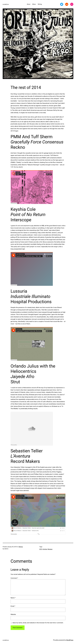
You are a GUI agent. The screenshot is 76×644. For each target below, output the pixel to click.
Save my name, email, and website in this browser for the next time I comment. (38, 623)
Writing (21, 547)
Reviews (50, 549)
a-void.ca (6, 4)
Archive (45, 549)
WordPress (70, 640)
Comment (14, 578)
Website (13, 614)
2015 (41, 549)
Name (13, 598)
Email (13, 606)
